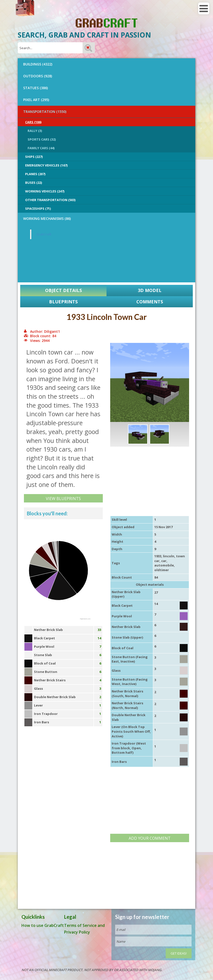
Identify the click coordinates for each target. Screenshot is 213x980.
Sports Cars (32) (42, 139)
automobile (164, 565)
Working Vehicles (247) (45, 191)
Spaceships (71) (38, 209)
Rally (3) (35, 131)
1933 (158, 556)
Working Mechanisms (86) (47, 219)
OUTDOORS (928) (38, 76)
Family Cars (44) (41, 148)
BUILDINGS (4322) (38, 64)
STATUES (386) (35, 88)
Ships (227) (34, 157)
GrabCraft (44, 234)
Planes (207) (35, 174)
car (164, 561)
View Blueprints (63, 499)
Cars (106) (33, 122)
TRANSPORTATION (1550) (45, 112)
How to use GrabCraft (43, 925)
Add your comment (150, 838)
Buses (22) (34, 183)
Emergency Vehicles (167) (46, 165)
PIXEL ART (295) (36, 100)
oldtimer (162, 570)
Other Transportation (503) (50, 200)
